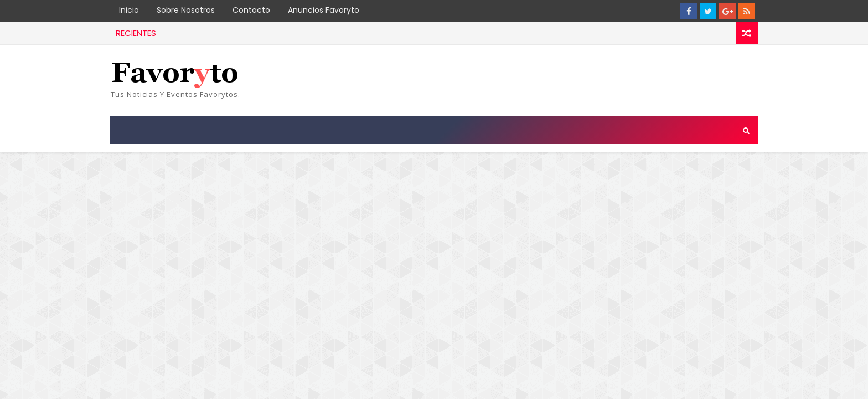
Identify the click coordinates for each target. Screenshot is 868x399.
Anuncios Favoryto (324, 10)
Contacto (251, 10)
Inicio (129, 10)
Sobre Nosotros (186, 10)
